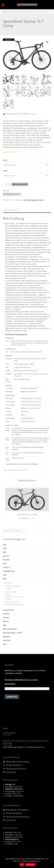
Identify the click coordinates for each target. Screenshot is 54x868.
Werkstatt (7, 636)
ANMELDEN (12, 696)
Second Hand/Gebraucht (14, 604)
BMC (5, 552)
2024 (5, 548)
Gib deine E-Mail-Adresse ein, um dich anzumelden (21, 681)
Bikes (29, 199)
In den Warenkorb (21, 184)
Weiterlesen (30, 865)
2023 (5, 563)
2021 (5, 644)
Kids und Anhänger (12, 602)
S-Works (6, 617)
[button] (47, 42)
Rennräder (35, 199)
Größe (5, 170)
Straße (41, 199)
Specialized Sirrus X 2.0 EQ (27, 514)
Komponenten (8, 610)
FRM (5, 625)
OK (22, 865)
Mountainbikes (10, 591)
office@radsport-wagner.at (16, 768)
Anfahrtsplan (11, 772)
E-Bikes (7, 594)
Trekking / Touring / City (14, 596)
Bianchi (6, 621)
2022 (25, 199)
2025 (5, 544)
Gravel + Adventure (14, 586)
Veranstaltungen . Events (12, 632)
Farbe (5, 160)
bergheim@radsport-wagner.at (18, 816)
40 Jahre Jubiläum (10, 732)
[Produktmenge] (7, 184)
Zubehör (6, 613)
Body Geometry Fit (10, 628)
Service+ (6, 555)
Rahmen (8, 599)
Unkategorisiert (9, 571)
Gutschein (7, 640)
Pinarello (6, 559)
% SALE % (7, 567)
